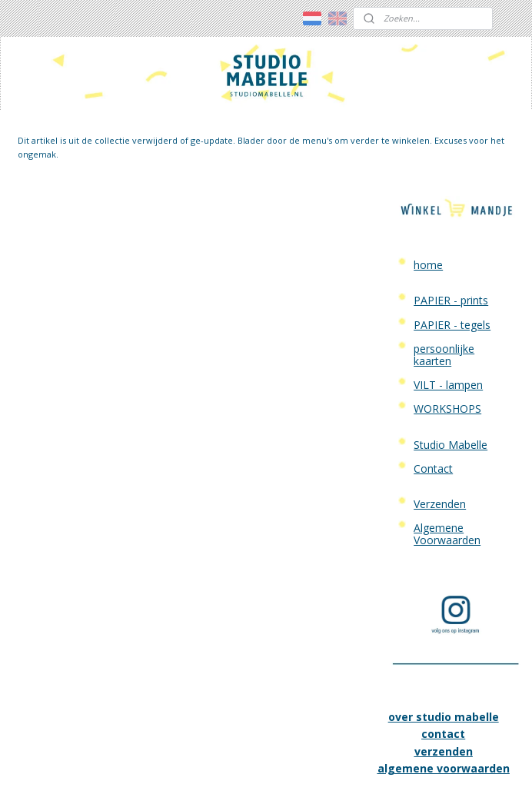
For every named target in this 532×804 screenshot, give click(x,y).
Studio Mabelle (451, 369)
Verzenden (440, 429)
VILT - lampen (448, 310)
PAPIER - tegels (452, 250)
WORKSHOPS (447, 334)
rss (241, 776)
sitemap (209, 776)
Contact (433, 394)
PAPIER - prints (451, 226)
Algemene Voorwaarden (447, 459)
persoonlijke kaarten (444, 280)
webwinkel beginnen (300, 776)
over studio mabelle (444, 642)
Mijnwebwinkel (434, 776)
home (428, 190)
